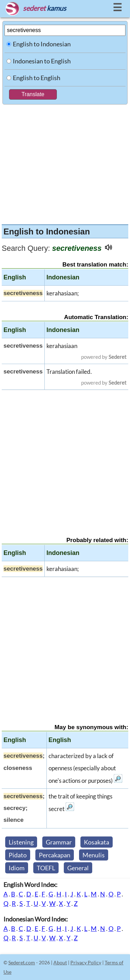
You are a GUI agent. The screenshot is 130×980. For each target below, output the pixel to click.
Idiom (17, 868)
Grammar (59, 842)
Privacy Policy (86, 962)
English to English (37, 78)
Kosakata (97, 842)
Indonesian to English (42, 61)
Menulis (94, 855)
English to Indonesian (42, 44)
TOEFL (46, 868)
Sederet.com (22, 962)
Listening (21, 842)
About (60, 962)
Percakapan (55, 855)
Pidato (18, 855)
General (78, 868)
